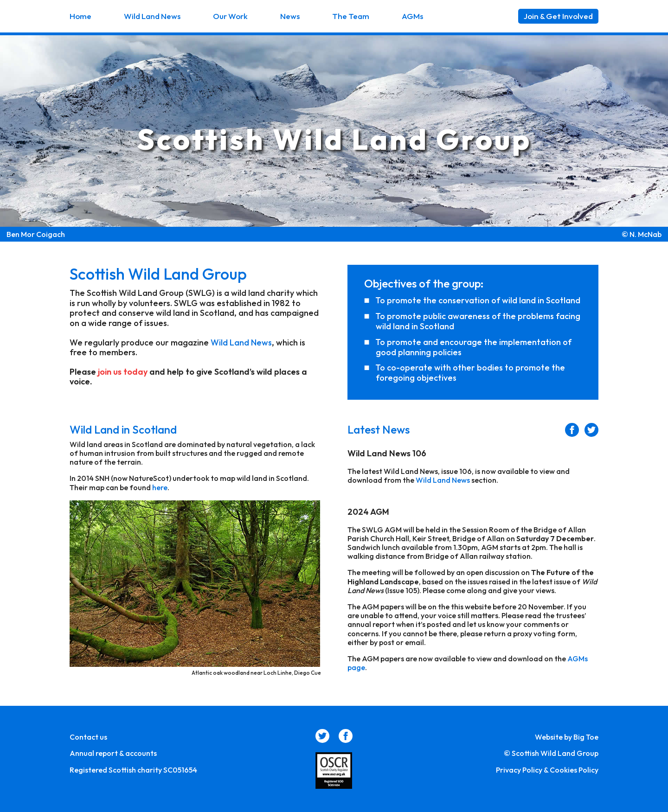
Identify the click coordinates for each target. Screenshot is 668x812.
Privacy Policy (519, 770)
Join (558, 16)
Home (80, 16)
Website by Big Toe (567, 737)
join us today (123, 372)
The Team (351, 16)
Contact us (88, 737)
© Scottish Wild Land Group (551, 753)
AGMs (412, 16)
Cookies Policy (574, 770)
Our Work (230, 16)
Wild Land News (152, 16)
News (290, 16)
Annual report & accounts (113, 753)
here (160, 487)
